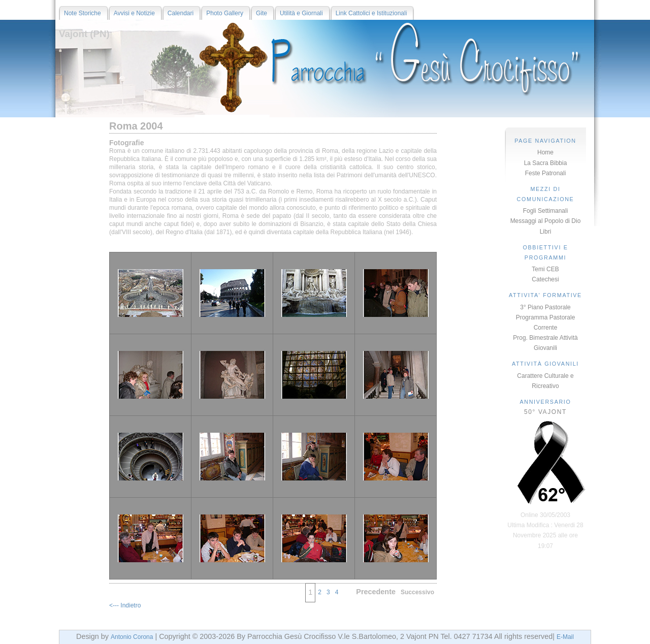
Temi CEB (545, 269)
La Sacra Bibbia (546, 163)
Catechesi (545, 279)
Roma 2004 (136, 126)
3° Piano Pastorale (545, 307)
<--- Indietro (125, 605)
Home (545, 152)
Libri (546, 232)
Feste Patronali (546, 173)
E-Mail (565, 637)
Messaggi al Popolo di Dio (546, 221)
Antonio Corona (132, 637)
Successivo (417, 592)
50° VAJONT (545, 412)
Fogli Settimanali (546, 211)
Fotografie (126, 143)
